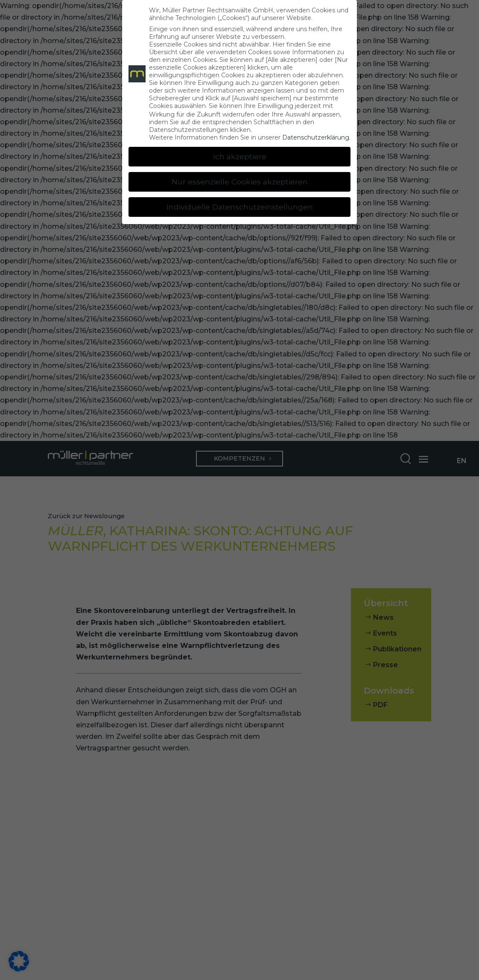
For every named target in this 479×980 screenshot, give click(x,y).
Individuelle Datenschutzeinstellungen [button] (240, 207)
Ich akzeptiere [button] (240, 156)
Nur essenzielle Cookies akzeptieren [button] (240, 182)
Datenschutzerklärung (316, 137)
